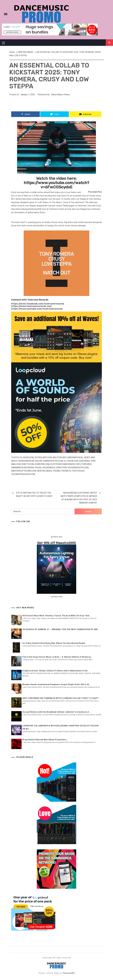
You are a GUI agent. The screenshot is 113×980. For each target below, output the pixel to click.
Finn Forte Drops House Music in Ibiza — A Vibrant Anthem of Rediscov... (57, 657)
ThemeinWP (69, 973)
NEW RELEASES (45, 471)
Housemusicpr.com (78, 468)
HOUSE (38, 468)
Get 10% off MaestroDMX (57, 543)
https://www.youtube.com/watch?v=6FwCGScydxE (56, 185)
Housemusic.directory (54, 468)
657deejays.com (43, 457)
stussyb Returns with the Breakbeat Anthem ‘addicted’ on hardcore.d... (56, 712)
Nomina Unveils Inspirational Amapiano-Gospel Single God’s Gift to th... (56, 684)
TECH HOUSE (78, 471)
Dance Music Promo (60, 95)
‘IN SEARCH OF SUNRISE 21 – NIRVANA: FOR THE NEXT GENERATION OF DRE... (61, 629)
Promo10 (66, 471)
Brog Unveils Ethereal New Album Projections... (45, 740)
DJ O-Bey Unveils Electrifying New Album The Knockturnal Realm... (55, 643)
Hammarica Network (22, 468)
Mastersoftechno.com (24, 471)
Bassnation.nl (75, 457)
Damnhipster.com (53, 461)
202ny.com (28, 457)
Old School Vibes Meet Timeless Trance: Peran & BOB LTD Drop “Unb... (57, 616)
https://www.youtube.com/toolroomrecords (37, 309)
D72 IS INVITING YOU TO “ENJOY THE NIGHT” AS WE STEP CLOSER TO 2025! (34, 495)
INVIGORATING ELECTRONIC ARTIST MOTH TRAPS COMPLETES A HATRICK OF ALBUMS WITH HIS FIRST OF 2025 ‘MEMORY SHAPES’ (79, 498)
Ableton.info (60, 457)
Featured (87, 464)
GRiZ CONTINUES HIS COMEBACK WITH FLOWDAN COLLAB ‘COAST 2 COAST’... (61, 698)
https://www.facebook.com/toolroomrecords (38, 304)
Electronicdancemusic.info (66, 464)
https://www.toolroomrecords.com (31, 306)
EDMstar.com (42, 464)
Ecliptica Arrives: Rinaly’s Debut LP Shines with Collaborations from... (56, 671)
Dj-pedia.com (71, 461)
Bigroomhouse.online (30, 461)
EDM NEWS (84, 461)
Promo (57, 471)
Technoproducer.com (23, 474)
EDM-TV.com (28, 464)
